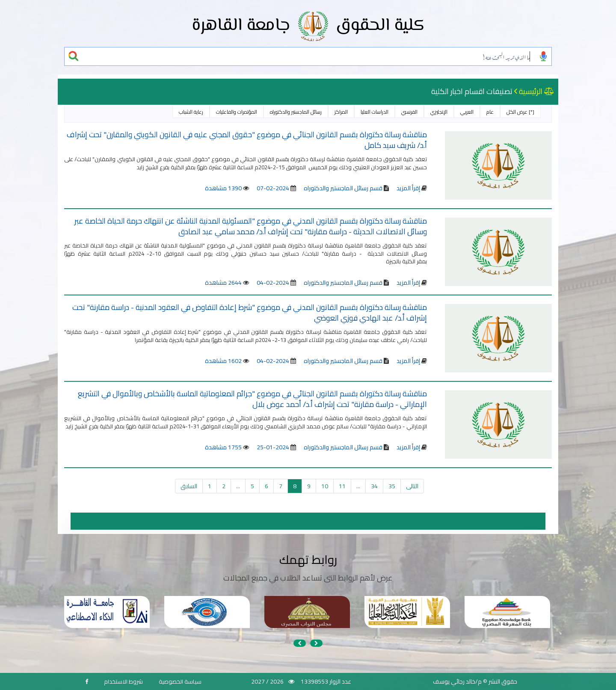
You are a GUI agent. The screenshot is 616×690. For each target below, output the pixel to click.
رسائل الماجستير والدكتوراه (296, 112)
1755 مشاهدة (223, 447)
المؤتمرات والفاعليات (237, 112)
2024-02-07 (273, 188)
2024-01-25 (273, 447)
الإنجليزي (439, 112)
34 (374, 486)
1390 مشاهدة (223, 188)
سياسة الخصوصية (180, 681)
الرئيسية (531, 91)
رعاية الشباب (191, 112)
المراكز (341, 112)
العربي (467, 112)
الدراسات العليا (375, 112)
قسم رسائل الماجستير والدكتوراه (342, 188)
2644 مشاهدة (223, 283)
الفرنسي (409, 112)
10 (325, 486)
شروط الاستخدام (123, 681)
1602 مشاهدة (223, 361)
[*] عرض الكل (520, 112)
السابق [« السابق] (189, 486)
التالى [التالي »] (412, 486)
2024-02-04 (273, 283)
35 (392, 486)
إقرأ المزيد (408, 188)
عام (490, 112)
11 (342, 486)
